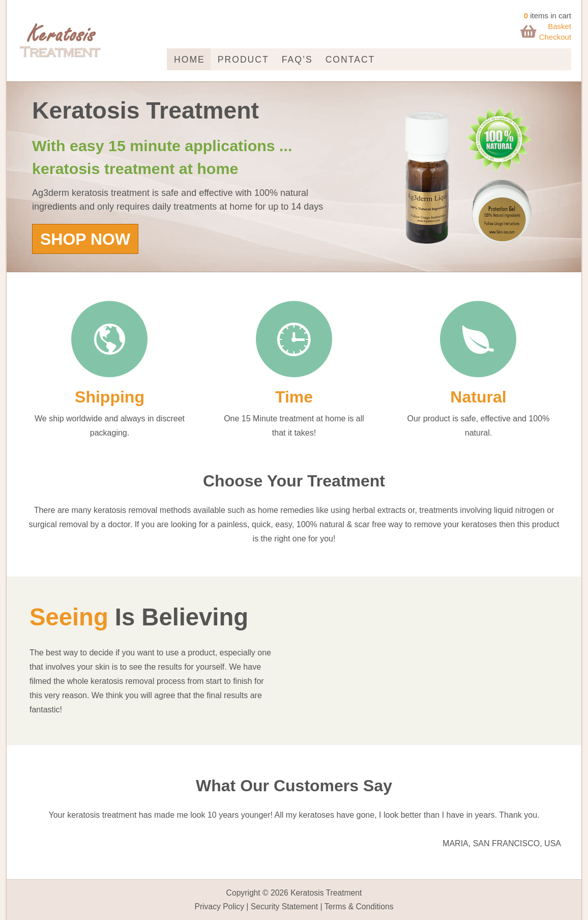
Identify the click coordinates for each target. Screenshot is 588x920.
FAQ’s (297, 60)
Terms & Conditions (359, 907)
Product (243, 60)
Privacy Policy (219, 907)
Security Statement (284, 907)
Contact (350, 60)
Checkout (555, 37)
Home (189, 60)
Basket (560, 26)
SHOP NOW (85, 239)
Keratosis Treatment (326, 893)
